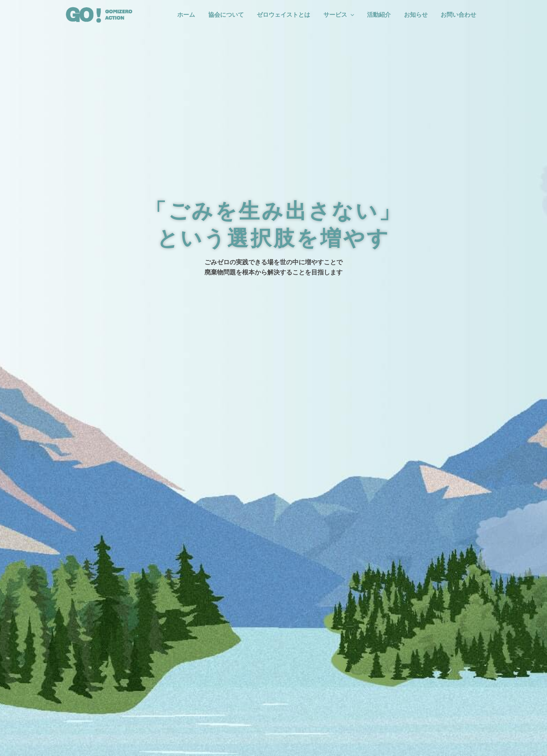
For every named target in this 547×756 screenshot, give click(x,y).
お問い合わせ (459, 15)
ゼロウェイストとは (289, 15)
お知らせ (418, 15)
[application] (355, 15)
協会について (233, 15)
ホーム (194, 15)
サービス (343, 15)
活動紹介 (382, 15)
